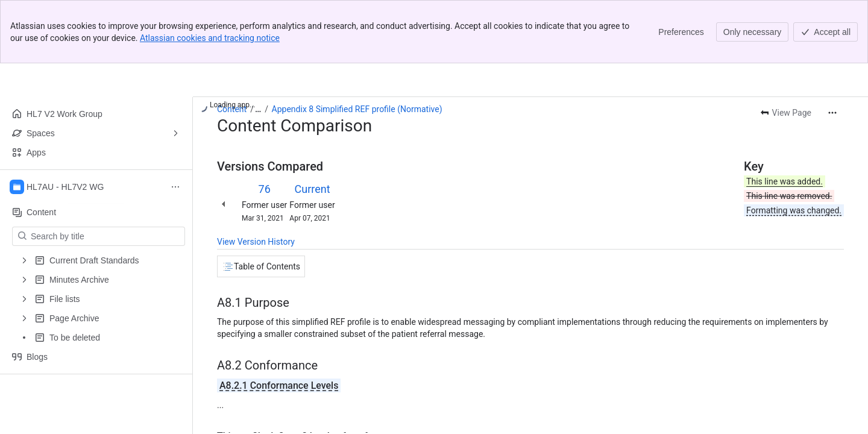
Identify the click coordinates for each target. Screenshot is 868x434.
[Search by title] (106, 236)
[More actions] (832, 113)
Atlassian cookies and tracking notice (210, 38)
